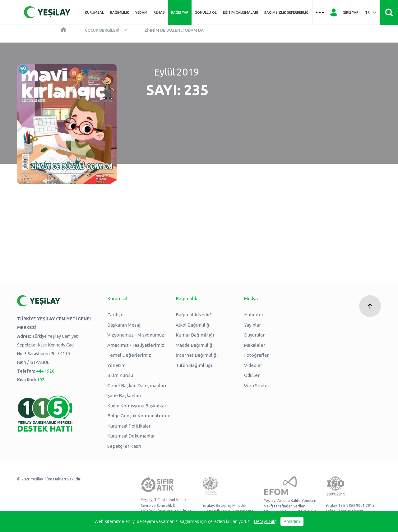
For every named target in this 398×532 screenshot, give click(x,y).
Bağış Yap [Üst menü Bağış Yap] (180, 12)
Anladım (292, 521)
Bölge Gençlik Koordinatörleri (139, 416)
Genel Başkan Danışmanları (137, 385)
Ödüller (252, 375)
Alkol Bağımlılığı (193, 325)
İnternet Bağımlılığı (197, 355)
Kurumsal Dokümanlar (131, 436)
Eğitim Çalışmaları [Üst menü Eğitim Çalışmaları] (241, 12)
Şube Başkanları (124, 395)
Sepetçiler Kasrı (124, 446)
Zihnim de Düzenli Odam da (174, 30)
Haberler (254, 315)
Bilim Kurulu (120, 375)
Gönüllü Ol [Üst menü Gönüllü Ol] (206, 12)
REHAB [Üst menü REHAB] (159, 12)
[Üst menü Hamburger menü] (320, 12)
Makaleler (255, 345)
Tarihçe (115, 315)
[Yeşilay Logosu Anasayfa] (47, 12)
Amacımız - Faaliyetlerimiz (136, 345)
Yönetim (116, 365)
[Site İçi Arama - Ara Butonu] (389, 12)
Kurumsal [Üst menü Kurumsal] (94, 12)
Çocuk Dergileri (102, 30)
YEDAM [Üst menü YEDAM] (141, 12)
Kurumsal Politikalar (129, 426)
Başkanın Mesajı (124, 325)
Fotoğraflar (256, 355)
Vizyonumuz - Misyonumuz (136, 335)
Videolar (253, 365)
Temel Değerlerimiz (129, 355)
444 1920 (45, 371)
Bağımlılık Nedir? (194, 315)
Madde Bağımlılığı (195, 345)
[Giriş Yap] (344, 12)
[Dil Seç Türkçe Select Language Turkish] (371, 12)
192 (41, 380)
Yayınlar (252, 325)
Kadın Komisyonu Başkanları (137, 406)
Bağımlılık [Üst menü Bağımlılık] (120, 12)
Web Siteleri (257, 385)
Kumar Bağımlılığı (195, 335)
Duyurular (254, 335)
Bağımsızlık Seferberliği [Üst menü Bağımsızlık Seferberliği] (287, 12)
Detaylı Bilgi (266, 521)
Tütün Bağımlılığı (194, 365)
